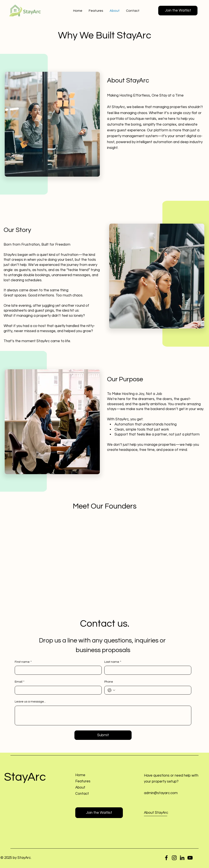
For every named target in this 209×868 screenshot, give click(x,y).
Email (20, 682)
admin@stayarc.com (161, 793)
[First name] (57, 670)
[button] (178, 11)
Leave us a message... (30, 702)
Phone (109, 682)
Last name (113, 662)
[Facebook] (166, 858)
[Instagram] (174, 858)
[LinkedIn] (182, 858)
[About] (95, 788)
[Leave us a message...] (103, 716)
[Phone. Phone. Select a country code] (111, 690)
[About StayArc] (165, 813)
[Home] (95, 775)
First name (23, 662)
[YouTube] (190, 858)
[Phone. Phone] (152, 690)
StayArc (25, 777)
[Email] (57, 690)
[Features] (95, 781)
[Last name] (147, 670)
